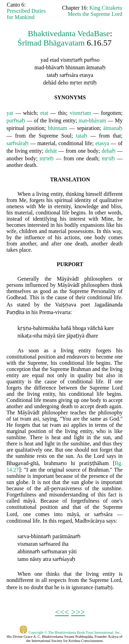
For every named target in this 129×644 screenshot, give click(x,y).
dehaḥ (108, 151)
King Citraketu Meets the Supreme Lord (95, 11)
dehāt (51, 151)
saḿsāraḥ (18, 143)
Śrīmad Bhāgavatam (51, 43)
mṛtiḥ (108, 158)
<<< (62, 612)
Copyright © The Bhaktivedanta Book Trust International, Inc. (70, 632)
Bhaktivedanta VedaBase (69, 33)
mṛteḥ (47, 158)
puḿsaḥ (16, 120)
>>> (78, 612)
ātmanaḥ (113, 128)
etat (44, 113)
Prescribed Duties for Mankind (26, 14)
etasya (102, 143)
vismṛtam (80, 113)
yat (10, 113)
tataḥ (82, 136)
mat (83, 120)
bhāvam (98, 120)
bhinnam (57, 128)
